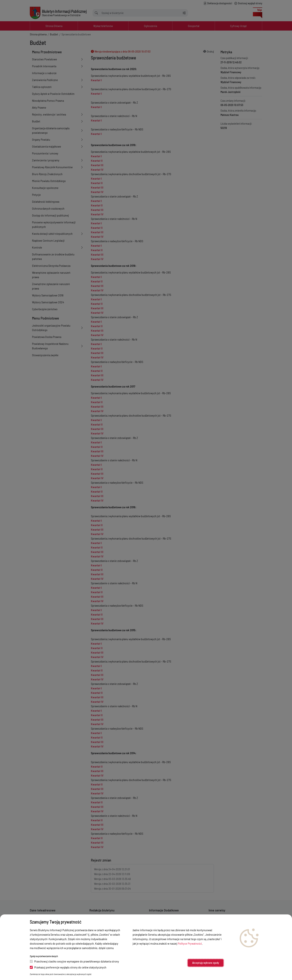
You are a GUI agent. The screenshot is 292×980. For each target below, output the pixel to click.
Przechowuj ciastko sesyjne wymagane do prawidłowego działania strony (74, 961)
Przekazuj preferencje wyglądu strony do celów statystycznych (68, 967)
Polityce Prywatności (190, 943)
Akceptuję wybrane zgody (206, 963)
